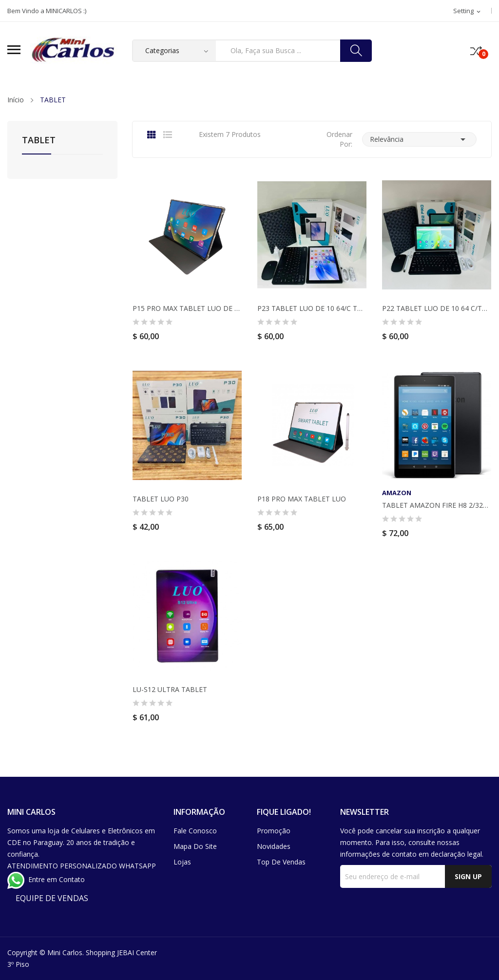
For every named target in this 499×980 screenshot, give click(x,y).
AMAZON (397, 493)
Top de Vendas (281, 862)
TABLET (39, 141)
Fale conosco (195, 831)
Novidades (274, 846)
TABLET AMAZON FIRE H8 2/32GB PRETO (437, 505)
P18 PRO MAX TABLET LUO (302, 499)
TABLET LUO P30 (161, 499)
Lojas (182, 862)
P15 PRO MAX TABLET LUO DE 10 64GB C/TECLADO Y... (187, 308)
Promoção (274, 831)
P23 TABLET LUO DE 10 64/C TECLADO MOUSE (312, 308)
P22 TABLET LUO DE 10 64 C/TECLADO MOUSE (437, 308)
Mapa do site (195, 846)
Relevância (419, 139)
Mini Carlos (65, 952)
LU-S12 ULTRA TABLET (170, 690)
